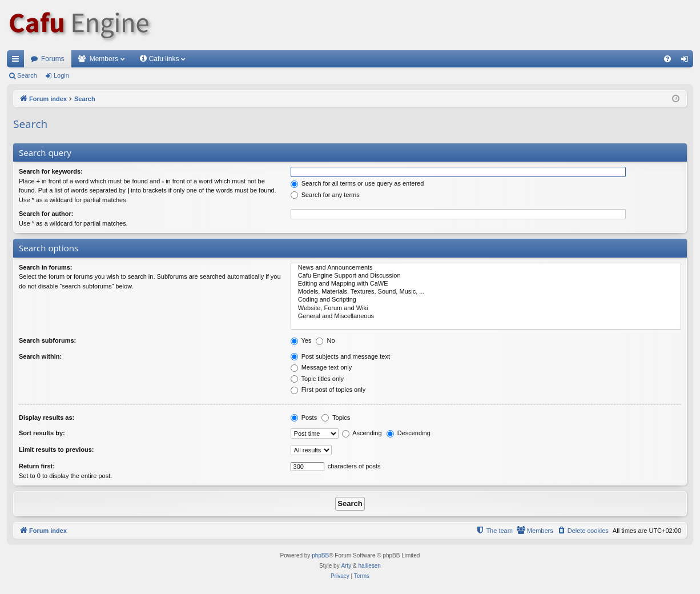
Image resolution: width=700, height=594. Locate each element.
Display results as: (47, 418)
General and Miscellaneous (486, 316)
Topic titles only (317, 379)
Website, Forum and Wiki (486, 308)
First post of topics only (328, 390)
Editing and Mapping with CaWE (486, 284)
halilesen (369, 566)
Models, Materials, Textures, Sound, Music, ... (486, 292)
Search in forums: (46, 267)
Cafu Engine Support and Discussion (486, 276)
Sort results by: (42, 433)
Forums (53, 59)
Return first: (37, 466)
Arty (346, 566)
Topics (336, 418)
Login (61, 75)
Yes (301, 340)
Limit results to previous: (56, 449)
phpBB (320, 555)
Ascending (362, 433)
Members (104, 59)
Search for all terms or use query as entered (357, 183)
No (325, 340)
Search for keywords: (51, 171)
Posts (304, 418)
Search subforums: (47, 340)
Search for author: (46, 214)
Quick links (18, 61)
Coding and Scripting (486, 300)
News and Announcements (486, 268)
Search (27, 75)
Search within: (40, 356)
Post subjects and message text (340, 356)
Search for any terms (325, 195)
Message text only (321, 367)
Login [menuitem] (687, 61)
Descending (409, 433)
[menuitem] (667, 59)
